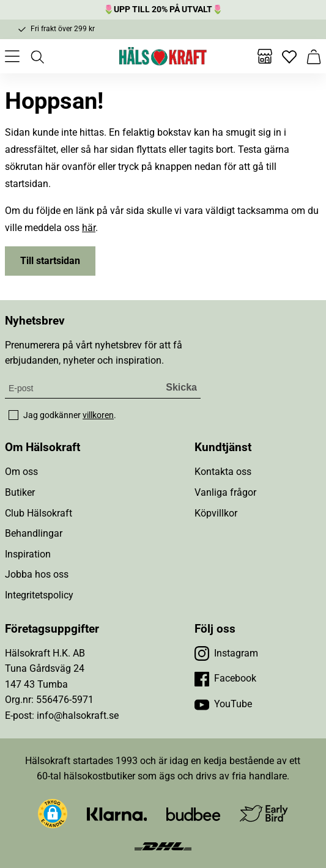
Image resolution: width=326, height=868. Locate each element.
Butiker (20, 492)
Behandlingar (34, 533)
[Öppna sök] (37, 56)
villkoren (98, 415)
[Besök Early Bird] (264, 813)
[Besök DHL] (163, 846)
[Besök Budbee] (193, 813)
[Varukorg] (314, 56)
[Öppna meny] (12, 56)
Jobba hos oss (37, 574)
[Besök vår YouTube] (223, 704)
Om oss (21, 472)
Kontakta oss (223, 472)
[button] (53, 814)
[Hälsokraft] (163, 56)
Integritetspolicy (39, 595)
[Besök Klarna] (117, 813)
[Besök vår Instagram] (226, 653)
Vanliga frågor (225, 492)
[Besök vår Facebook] (225, 679)
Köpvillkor (216, 513)
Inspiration (28, 554)
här (89, 228)
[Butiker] (265, 56)
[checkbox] (13, 415)
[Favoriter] (289, 56)
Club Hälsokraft (39, 513)
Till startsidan (50, 261)
